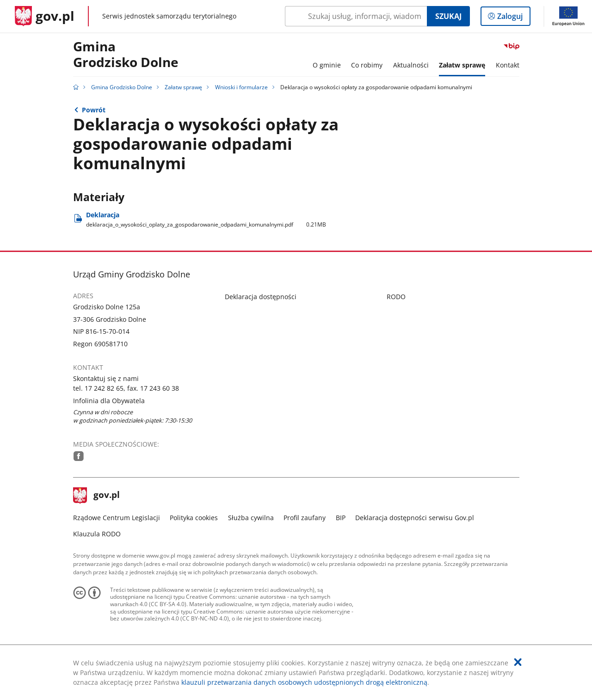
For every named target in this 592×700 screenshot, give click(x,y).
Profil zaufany (305, 518)
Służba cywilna (251, 518)
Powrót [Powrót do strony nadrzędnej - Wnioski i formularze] (94, 110)
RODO (396, 297)
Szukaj (448, 16)
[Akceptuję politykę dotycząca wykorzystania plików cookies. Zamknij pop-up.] (518, 662)
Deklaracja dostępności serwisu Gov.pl (415, 518)
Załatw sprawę (183, 87)
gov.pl (97, 496)
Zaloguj (513, 18)
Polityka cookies (194, 518)
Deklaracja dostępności (261, 297)
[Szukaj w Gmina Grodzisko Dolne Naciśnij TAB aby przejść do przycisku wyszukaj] (356, 16)
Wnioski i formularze (241, 87)
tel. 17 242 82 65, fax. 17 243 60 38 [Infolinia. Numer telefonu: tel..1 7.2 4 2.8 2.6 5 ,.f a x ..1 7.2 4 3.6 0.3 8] (126, 388)
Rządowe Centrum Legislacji (117, 518)
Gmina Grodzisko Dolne (126, 55)
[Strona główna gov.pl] (45, 16)
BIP (341, 518)
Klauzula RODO (97, 534)
